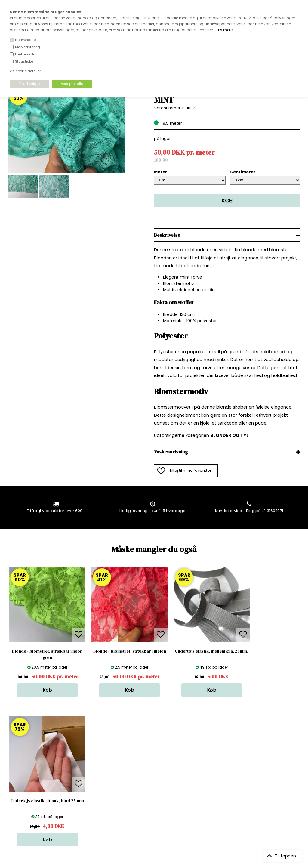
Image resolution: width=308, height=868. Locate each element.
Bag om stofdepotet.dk (100, 769)
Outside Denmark (95, 787)
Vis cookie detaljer (25, 71)
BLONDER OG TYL (229, 435)
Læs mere (224, 30)
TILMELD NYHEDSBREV (257, 776)
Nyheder (156, 787)
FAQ (82, 775)
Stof (152, 763)
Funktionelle (25, 54)
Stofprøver (158, 799)
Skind (153, 769)
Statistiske (24, 61)
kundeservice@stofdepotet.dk (38, 793)
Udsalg (155, 793)
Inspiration (158, 805)
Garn (153, 775)
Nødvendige (25, 40)
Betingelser (89, 793)
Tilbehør (156, 781)
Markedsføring (28, 47)
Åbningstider (90, 763)
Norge (84, 781)
